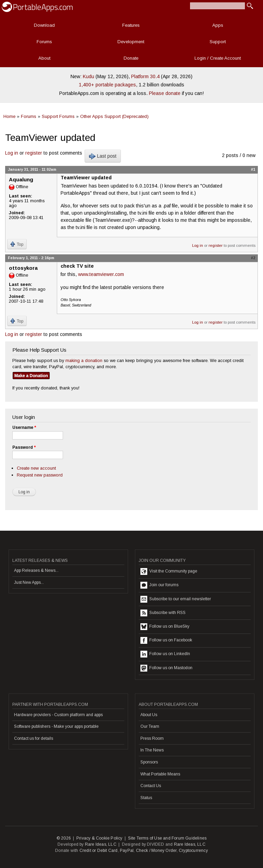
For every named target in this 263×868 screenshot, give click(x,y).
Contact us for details (34, 738)
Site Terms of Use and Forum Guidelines (167, 838)
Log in (12, 153)
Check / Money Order (156, 851)
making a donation (84, 360)
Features (131, 25)
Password (24, 447)
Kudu (89, 76)
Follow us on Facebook (166, 640)
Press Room (152, 738)
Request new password (40, 475)
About (44, 58)
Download (44, 25)
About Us (149, 715)
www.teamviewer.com (101, 274)
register (34, 153)
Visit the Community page (169, 571)
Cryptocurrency (193, 851)
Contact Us (151, 786)
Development (131, 42)
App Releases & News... (36, 570)
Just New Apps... (29, 582)
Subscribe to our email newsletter (176, 599)
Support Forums (58, 116)
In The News (152, 750)
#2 (253, 258)
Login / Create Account (218, 58)
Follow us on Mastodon (166, 668)
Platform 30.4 (145, 76)
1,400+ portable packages (107, 85)
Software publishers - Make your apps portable (56, 726)
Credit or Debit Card (99, 851)
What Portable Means (160, 774)
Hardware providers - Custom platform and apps (58, 715)
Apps (218, 25)
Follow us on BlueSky (165, 627)
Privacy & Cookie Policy (99, 838)
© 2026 (64, 838)
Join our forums (159, 585)
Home (9, 116)
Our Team (150, 726)
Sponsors (149, 762)
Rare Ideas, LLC (101, 844)
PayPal (127, 851)
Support (218, 42)
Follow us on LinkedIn (165, 654)
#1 (253, 169)
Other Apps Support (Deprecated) (114, 116)
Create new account (36, 468)
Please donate (165, 93)
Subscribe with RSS (163, 613)
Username (24, 427)
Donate (131, 58)
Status (146, 798)
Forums (44, 42)
